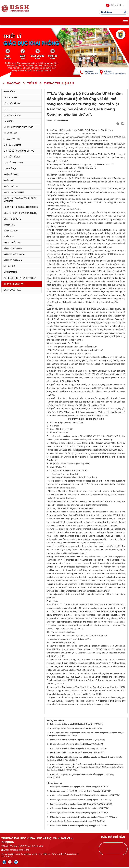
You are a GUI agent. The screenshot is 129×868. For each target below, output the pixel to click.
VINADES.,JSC (7, 857)
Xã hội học (9, 267)
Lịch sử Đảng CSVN (13, 164)
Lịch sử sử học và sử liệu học (19, 152)
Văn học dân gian (13, 261)
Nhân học (9, 181)
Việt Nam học (11, 273)
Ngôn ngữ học (11, 187)
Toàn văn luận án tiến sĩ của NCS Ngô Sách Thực (70, 725)
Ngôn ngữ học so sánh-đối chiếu (21, 208)
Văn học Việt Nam (13, 249)
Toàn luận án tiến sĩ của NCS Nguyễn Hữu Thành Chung (73, 788)
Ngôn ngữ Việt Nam (14, 193)
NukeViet (65, 855)
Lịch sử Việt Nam (12, 146)
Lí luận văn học (12, 140)
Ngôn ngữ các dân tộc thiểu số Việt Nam (20, 201)
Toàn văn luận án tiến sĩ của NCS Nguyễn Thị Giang (71, 741)
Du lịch (8, 110)
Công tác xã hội (12, 104)
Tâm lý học (9, 226)
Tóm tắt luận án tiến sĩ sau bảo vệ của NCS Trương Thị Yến (74, 801)
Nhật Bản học (11, 175)
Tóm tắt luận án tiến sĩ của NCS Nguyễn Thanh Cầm (71, 754)
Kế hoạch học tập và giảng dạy (20, 279)
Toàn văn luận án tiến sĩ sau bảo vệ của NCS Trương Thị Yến (75, 805)
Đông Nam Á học (12, 116)
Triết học (9, 238)
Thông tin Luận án (14, 285)
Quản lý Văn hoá (12, 291)
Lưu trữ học (10, 169)
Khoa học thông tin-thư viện (19, 128)
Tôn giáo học (11, 232)
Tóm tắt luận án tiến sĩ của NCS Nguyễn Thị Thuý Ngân (72, 814)
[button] (113, 6)
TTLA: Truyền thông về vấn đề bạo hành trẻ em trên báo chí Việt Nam (79, 796)
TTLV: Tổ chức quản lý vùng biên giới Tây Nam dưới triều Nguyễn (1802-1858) (82, 775)
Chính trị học (11, 99)
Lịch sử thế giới (12, 158)
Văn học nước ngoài (14, 255)
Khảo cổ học (10, 134)
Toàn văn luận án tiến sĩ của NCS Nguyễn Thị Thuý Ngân (73, 809)
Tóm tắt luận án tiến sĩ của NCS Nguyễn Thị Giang (70, 745)
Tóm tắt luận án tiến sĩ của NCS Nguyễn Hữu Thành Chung (74, 792)
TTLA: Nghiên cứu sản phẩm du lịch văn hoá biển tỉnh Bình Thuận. (77, 818)
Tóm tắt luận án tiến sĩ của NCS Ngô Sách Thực (69, 729)
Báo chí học (10, 93)
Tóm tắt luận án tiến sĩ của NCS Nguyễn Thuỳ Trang (71, 822)
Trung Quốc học (12, 243)
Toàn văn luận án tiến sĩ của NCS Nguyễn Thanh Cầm (72, 749)
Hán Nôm (8, 122)
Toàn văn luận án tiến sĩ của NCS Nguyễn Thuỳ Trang (72, 827)
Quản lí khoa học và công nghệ (20, 214)
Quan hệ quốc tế (12, 220)
